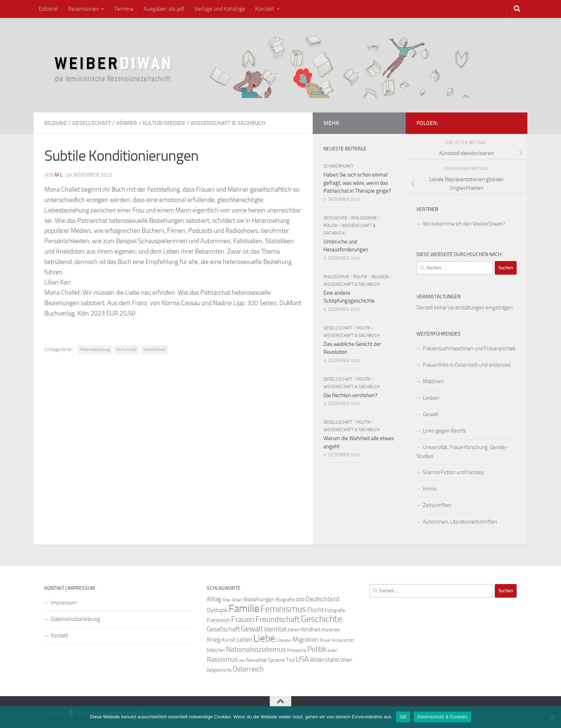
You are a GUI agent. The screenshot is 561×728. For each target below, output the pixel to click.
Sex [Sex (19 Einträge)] (242, 660)
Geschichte (335, 218)
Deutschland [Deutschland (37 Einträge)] (322, 599)
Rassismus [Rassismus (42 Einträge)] (222, 659)
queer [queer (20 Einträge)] (332, 650)
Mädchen (433, 381)
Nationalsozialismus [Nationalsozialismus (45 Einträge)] (256, 649)
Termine (124, 9)
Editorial (48, 9)
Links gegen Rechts (445, 431)
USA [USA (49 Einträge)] (302, 659)
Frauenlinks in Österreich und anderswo (467, 365)
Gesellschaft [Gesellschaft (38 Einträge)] (223, 629)
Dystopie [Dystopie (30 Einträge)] (217, 610)
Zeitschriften (437, 505)
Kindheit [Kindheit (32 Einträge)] (311, 629)
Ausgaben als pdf (164, 9)
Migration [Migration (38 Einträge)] (306, 640)
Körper (127, 123)
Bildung (56, 123)
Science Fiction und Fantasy (453, 472)
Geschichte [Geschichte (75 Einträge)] (321, 619)
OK (403, 717)
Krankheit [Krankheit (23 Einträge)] (331, 630)
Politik (331, 226)
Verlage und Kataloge (220, 9)
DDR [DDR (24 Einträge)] (300, 600)
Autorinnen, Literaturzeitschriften (460, 522)
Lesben (431, 398)
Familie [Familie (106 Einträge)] (244, 609)
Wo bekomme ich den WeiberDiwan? (464, 224)
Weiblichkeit (154, 349)
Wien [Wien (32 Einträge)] (346, 660)
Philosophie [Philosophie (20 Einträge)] (297, 650)
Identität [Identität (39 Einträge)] (275, 629)
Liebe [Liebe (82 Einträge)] (264, 638)
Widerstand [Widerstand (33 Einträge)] (324, 660)
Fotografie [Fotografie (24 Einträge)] (335, 610)
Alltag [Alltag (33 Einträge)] (214, 599)
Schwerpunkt (338, 166)
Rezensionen (83, 9)
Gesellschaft (92, 123)
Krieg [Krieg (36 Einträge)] (214, 640)
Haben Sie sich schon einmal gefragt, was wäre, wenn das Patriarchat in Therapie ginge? (357, 183)
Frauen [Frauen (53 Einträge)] (243, 619)
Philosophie (364, 218)
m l (59, 175)
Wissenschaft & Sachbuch (228, 123)
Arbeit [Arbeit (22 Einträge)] (237, 600)
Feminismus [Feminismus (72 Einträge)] (283, 609)
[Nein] (552, 717)
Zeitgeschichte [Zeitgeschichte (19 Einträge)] (219, 670)
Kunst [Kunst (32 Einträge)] (228, 640)
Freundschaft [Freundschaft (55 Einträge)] (278, 619)
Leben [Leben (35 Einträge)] (244, 640)
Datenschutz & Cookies (442, 717)
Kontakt (265, 9)
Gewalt (431, 414)
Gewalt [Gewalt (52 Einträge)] (252, 629)
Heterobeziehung (95, 349)
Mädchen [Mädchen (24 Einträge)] (216, 650)
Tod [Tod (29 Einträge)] (290, 660)
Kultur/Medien (164, 123)
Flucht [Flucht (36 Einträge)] (316, 610)
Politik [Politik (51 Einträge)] (317, 649)
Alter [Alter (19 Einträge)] (227, 600)
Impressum (64, 603)
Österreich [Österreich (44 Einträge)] (248, 669)
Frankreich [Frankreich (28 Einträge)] (218, 620)
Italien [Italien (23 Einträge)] (294, 630)
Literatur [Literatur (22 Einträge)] (284, 640)
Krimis (430, 489)
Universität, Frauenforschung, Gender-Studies (463, 452)
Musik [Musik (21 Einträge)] (325, 640)
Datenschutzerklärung (75, 619)
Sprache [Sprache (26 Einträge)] (276, 660)
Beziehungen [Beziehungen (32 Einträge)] (259, 599)
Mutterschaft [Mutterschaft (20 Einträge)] (343, 640)
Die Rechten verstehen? (350, 395)
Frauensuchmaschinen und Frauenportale (469, 348)
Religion (380, 277)
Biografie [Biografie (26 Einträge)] (285, 600)
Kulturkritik (127, 349)
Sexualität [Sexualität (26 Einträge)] (257, 660)
